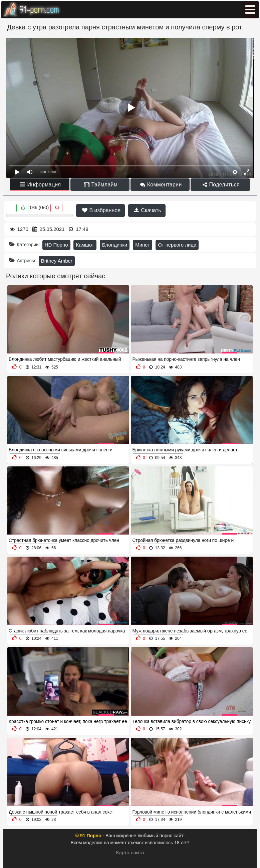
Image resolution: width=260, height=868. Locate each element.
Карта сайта (130, 852)
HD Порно (56, 245)
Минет (143, 245)
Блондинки (115, 245)
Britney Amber (57, 261)
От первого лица (177, 245)
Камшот (85, 245)
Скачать (148, 210)
